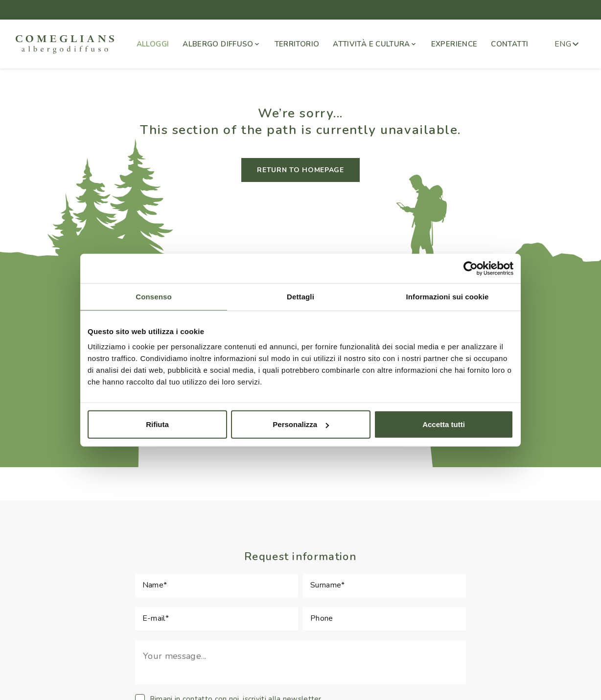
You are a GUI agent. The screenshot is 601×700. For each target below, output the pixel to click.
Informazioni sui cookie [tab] (448, 296)
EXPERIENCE (454, 44)
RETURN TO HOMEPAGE (300, 170)
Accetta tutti (444, 424)
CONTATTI (509, 44)
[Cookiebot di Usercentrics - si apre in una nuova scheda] (471, 268)
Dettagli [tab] (300, 296)
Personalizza (301, 424)
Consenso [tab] (153, 296)
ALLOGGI (153, 44)
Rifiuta (157, 424)
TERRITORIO (297, 44)
